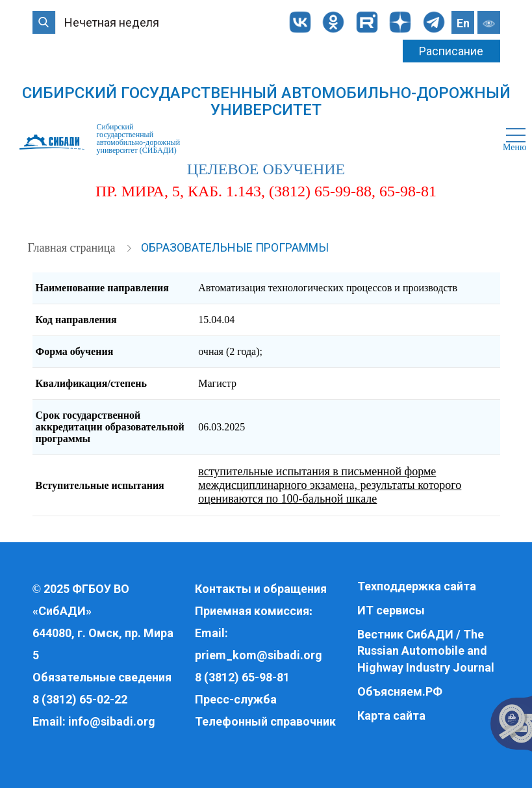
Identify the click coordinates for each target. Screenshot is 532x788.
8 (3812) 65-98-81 (242, 677)
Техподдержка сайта (417, 586)
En (463, 23)
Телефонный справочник (265, 721)
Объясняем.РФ (400, 691)
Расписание (451, 51)
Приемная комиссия (252, 611)
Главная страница (73, 248)
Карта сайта (391, 716)
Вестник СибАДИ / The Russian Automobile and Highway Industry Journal (426, 651)
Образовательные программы (235, 247)
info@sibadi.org (112, 721)
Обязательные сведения (102, 677)
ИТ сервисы (391, 610)
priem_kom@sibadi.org (259, 655)
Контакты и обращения (261, 589)
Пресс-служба (236, 699)
